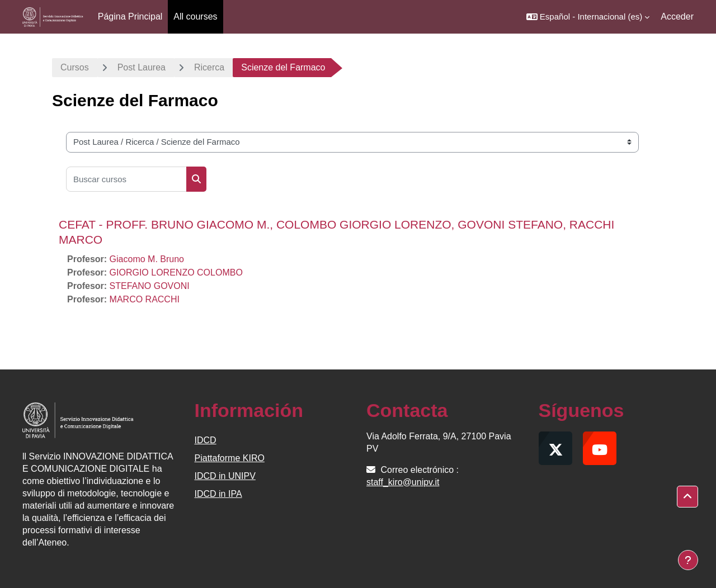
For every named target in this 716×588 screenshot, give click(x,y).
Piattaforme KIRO (230, 458)
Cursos (75, 67)
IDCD (206, 440)
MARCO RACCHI (145, 299)
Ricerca (209, 67)
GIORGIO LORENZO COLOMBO (176, 272)
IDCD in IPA (218, 494)
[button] (588, 17)
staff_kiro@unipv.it (403, 482)
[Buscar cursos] (126, 179)
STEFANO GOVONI (150, 286)
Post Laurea (142, 67)
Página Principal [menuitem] (130, 16)
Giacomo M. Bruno (147, 259)
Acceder (677, 16)
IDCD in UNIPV (225, 476)
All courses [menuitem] (195, 16)
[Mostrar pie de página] (688, 560)
